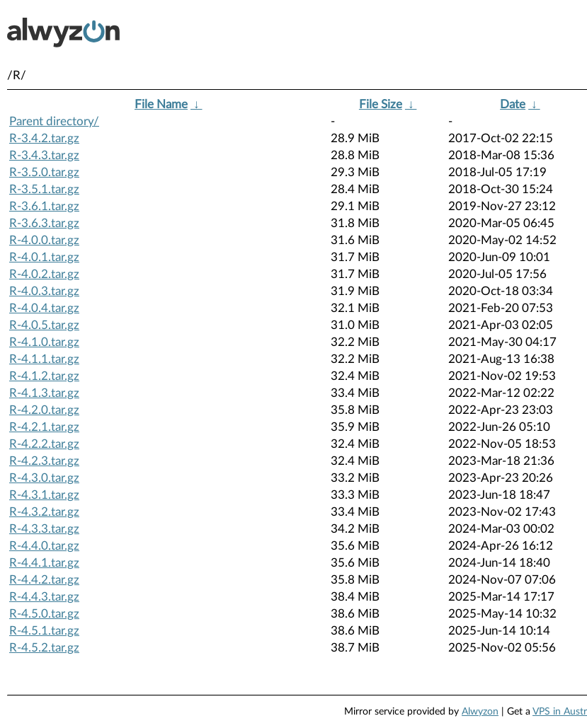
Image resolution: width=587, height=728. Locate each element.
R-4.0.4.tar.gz (44, 308)
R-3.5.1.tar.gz (44, 189)
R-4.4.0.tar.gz (44, 546)
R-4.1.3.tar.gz (44, 393)
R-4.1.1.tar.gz (44, 359)
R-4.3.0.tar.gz (44, 478)
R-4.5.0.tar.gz (44, 614)
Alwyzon (480, 712)
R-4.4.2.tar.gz (44, 580)
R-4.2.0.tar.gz (44, 410)
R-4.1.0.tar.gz (44, 342)
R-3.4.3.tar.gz (44, 155)
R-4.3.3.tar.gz (44, 529)
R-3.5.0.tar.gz (44, 172)
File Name (161, 104)
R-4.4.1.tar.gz (44, 563)
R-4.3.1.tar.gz (44, 495)
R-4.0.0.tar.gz (44, 240)
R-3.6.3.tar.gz (44, 223)
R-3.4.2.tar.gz (44, 138)
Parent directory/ (54, 121)
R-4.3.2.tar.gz (44, 512)
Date (513, 104)
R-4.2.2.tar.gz (44, 444)
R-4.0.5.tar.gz (44, 325)
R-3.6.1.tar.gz (44, 206)
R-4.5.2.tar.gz (44, 648)
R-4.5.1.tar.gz (44, 631)
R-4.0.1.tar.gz (44, 257)
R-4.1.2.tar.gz (44, 376)
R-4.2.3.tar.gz (44, 461)
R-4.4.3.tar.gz (44, 597)
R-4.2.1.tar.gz (44, 427)
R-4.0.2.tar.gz (44, 274)
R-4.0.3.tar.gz (44, 291)
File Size (381, 104)
